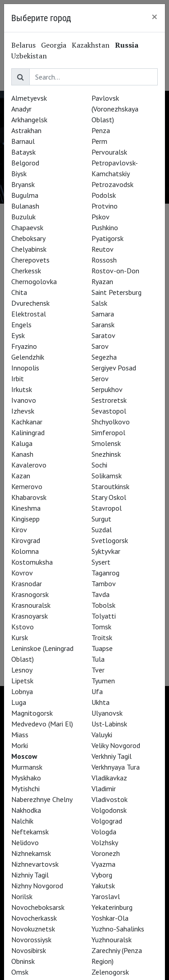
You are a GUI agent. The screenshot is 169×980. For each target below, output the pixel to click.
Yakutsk (103, 886)
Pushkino (105, 227)
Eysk (18, 335)
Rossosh (104, 260)
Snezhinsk (106, 454)
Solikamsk (107, 476)
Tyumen (103, 681)
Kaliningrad (28, 432)
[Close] (155, 17)
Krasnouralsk (31, 605)
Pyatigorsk (107, 238)
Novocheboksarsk (38, 907)
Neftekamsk (30, 832)
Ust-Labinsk (109, 724)
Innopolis (25, 368)
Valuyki (102, 735)
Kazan (21, 476)
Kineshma (26, 508)
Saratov (103, 335)
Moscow (24, 756)
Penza (101, 130)
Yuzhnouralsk (112, 940)
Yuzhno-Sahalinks (118, 929)
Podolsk (104, 195)
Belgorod (25, 163)
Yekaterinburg (112, 907)
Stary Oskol (109, 497)
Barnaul (23, 141)
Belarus (23, 45)
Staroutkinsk (110, 486)
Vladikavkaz (109, 778)
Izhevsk (23, 411)
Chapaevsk (27, 227)
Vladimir (104, 788)
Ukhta (100, 702)
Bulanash (25, 206)
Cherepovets (30, 260)
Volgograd (107, 821)
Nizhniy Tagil (30, 875)
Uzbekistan (29, 56)
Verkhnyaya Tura (116, 767)
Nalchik (22, 821)
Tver (98, 670)
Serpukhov (107, 389)
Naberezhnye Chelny (42, 799)
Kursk (20, 637)
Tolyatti (104, 616)
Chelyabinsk (29, 249)
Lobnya (22, 691)
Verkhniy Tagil (112, 756)
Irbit (18, 379)
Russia (127, 45)
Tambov (104, 584)
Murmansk (27, 767)
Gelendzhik (28, 357)
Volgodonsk (109, 810)
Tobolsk (103, 605)
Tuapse (102, 648)
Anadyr (21, 109)
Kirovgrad (26, 540)
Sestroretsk (109, 400)
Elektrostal (29, 314)
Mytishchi (25, 788)
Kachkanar (27, 422)
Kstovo (23, 627)
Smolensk (106, 443)
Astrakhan (26, 130)
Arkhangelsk (29, 120)
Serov (100, 379)
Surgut (101, 519)
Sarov (100, 346)
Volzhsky (105, 842)
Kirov (19, 530)
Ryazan (102, 281)
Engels (21, 325)
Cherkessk (26, 271)
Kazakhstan (91, 45)
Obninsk (23, 961)
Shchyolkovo (111, 422)
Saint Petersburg (116, 292)
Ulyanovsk (107, 713)
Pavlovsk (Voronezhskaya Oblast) (115, 109)
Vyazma (103, 864)
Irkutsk (22, 389)
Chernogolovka (34, 281)
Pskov (100, 217)
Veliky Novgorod (116, 745)
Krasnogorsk (30, 594)
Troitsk (102, 637)
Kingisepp (25, 519)
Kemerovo (27, 486)
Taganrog (105, 573)
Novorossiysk (31, 940)
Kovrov (22, 573)
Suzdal (102, 530)
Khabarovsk (29, 497)
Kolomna (25, 551)
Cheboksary (28, 238)
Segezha (104, 357)
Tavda (100, 594)
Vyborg (102, 875)
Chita (19, 292)
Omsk (20, 972)
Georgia (54, 45)
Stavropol (107, 508)
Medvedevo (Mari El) (42, 724)
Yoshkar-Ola (110, 918)
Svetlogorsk (110, 540)
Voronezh (106, 853)
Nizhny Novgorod (37, 886)
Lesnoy (22, 670)
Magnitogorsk (32, 713)
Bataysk (23, 152)
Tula (98, 659)
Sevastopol (109, 411)
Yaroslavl (106, 896)
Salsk (99, 303)
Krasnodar (27, 584)
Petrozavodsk (112, 184)
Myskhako (26, 778)
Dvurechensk (30, 303)
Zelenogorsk (110, 972)
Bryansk (23, 184)
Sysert (101, 562)
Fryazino (24, 346)
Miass (20, 735)
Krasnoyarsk (30, 616)
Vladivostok (110, 799)
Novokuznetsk (33, 929)
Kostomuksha (32, 562)
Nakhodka (26, 810)
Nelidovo (25, 842)
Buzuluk (23, 217)
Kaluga (22, 443)
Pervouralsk (109, 152)
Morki (20, 745)
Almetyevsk (29, 98)
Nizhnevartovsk (35, 864)
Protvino (105, 206)
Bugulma (25, 195)
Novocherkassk (34, 918)
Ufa (97, 691)
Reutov (103, 249)
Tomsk (101, 627)
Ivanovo (24, 400)
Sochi (99, 465)
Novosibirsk (29, 950)
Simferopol (108, 432)
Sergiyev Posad (114, 368)
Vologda (104, 832)
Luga (19, 702)
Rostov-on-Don (115, 271)
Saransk (103, 325)
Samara (103, 314)
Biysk (19, 174)
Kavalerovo (29, 465)
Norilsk (22, 896)
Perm (99, 141)
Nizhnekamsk (31, 853)
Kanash (22, 454)
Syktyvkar (106, 551)
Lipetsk (22, 681)
